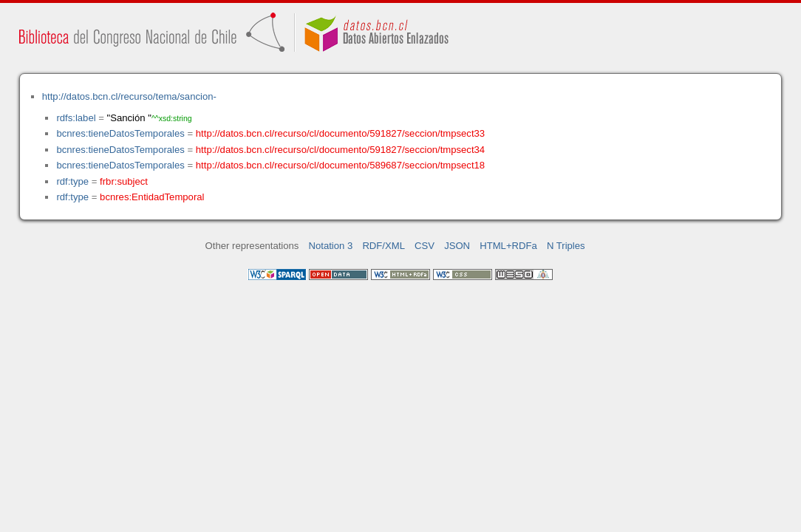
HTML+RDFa (508, 246)
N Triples (566, 246)
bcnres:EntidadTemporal (152, 197)
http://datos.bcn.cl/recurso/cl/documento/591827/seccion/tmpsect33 (340, 133)
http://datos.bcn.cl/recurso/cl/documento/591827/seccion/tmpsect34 (340, 150)
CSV (425, 246)
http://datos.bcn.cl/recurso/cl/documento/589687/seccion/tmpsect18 (340, 165)
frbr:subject (124, 181)
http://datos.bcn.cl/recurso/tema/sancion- (129, 96)
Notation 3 (331, 246)
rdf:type (72, 181)
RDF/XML (384, 246)
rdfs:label (76, 118)
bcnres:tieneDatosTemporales (120, 133)
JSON (457, 246)
